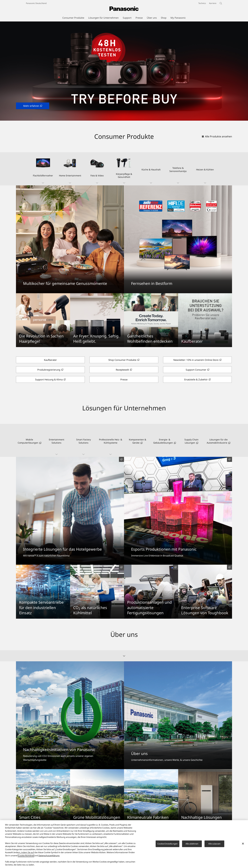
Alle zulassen (214, 844)
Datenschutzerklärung (49, 856)
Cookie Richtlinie (26, 856)
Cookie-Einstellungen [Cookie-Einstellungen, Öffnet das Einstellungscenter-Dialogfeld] (168, 844)
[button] (43, 169)
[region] (124, 844)
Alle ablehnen (192, 844)
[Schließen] (243, 844)
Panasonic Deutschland (36, 3)
